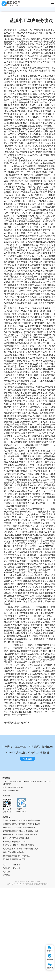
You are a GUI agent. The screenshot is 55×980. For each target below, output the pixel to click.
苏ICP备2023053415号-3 (17, 884)
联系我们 (28, 759)
